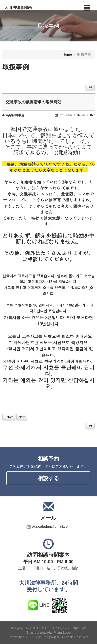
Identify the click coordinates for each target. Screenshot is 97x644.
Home (67, 55)
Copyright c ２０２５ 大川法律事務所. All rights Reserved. (49, 637)
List (90, 88)
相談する (48, 478)
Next (22, 417)
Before (9, 417)
